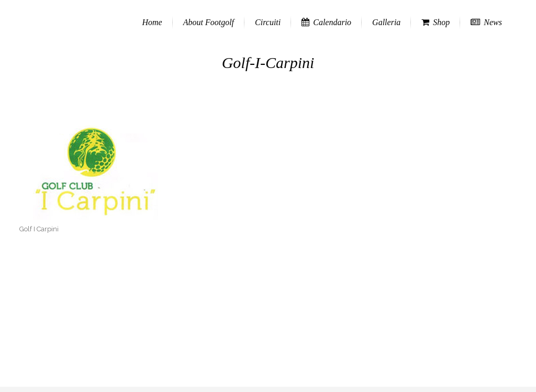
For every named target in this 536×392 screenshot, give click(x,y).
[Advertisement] (268, 313)
